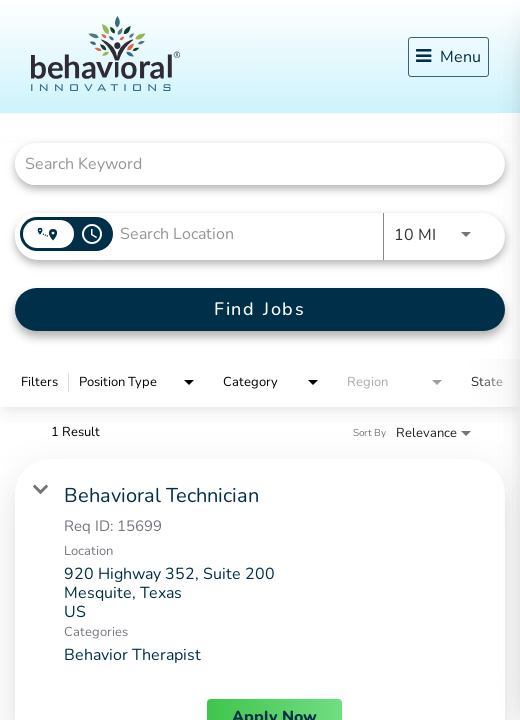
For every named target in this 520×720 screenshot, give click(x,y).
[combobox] (250, 163)
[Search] (260, 309)
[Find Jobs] (260, 309)
